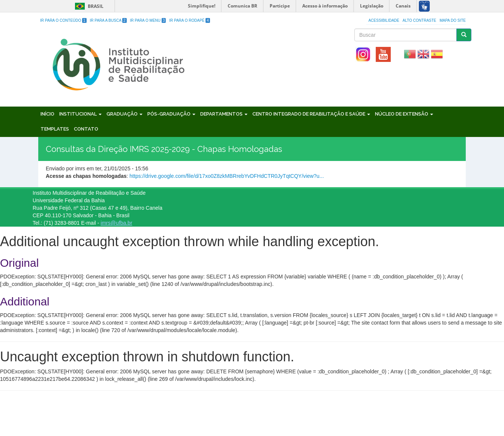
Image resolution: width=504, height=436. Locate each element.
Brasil (88, 6)
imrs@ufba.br (116, 223)
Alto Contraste (420, 20)
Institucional (80, 114)
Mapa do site (453, 20)
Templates (55, 129)
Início (47, 114)
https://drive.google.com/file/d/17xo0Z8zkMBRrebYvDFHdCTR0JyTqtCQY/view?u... (226, 176)
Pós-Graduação (171, 114)
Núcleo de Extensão (404, 114)
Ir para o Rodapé (190, 20)
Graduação (124, 114)
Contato (86, 129)
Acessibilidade (384, 20)
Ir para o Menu (148, 20)
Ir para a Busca (108, 20)
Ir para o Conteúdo (63, 20)
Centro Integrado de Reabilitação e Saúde (311, 114)
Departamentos (224, 114)
